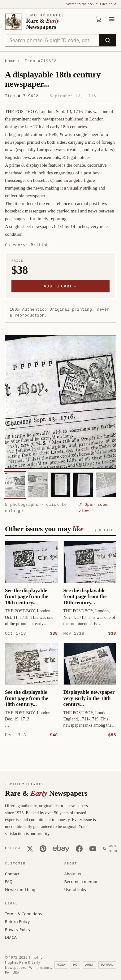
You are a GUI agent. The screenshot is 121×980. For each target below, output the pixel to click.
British (40, 245)
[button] (60, 402)
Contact (12, 873)
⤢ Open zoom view (93, 508)
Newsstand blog (20, 889)
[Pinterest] (43, 848)
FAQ (9, 881)
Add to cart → (60, 286)
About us (73, 873)
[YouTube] (93, 848)
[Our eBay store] (61, 848)
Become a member (82, 881)
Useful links (75, 889)
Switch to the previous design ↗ (91, 4)
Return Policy (17, 921)
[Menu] (112, 19)
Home (10, 61)
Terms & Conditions (23, 913)
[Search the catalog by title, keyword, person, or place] (52, 40)
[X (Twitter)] (30, 848)
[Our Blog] (112, 848)
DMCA (11, 937)
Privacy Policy (18, 929)
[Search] (108, 40)
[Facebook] (79, 848)
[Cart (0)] (99, 19)
